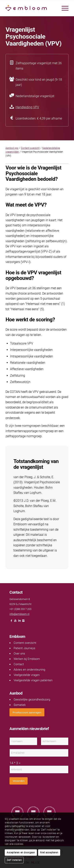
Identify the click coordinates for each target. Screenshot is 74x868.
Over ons (19, 654)
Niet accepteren (49, 853)
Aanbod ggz (12, 148)
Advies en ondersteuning (29, 670)
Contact (19, 664)
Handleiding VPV (27, 107)
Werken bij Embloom (27, 659)
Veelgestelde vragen (27, 675)
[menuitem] (63, 8)
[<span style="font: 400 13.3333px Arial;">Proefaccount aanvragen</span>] (27, 712)
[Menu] (63, 8)
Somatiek (20, 705)
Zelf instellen (14, 860)
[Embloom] (31, 8)
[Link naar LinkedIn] (19, 622)
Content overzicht (30, 148)
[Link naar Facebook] (11, 622)
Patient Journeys (24, 648)
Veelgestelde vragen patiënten (33, 680)
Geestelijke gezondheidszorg (32, 700)
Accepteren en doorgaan (21, 853)
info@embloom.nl (19, 614)
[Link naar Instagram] (23, 622)
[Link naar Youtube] (15, 622)
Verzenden (19, 781)
